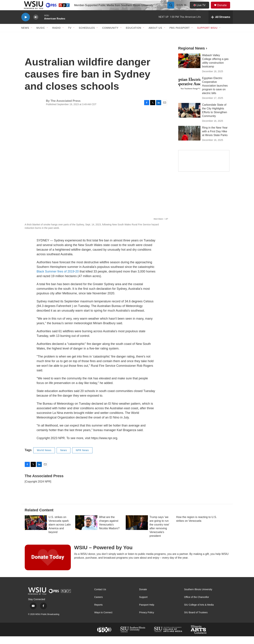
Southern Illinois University (198, 597)
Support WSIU (207, 36)
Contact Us (100, 597)
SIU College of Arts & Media (199, 612)
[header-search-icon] (171, 9)
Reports (99, 612)
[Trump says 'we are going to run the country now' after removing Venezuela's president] (137, 530)
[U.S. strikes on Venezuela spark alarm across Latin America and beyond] (36, 530)
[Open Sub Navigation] (32, 36)
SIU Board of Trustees (196, 620)
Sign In (182, 9)
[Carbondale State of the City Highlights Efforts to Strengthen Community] (189, 118)
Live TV (201, 9)
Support (143, 605)
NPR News (82, 458)
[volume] (36, 25)
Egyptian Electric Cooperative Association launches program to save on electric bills (215, 93)
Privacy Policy (147, 620)
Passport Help (147, 612)
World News (44, 458)
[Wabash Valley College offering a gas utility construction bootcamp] (189, 68)
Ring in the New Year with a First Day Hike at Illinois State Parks (215, 139)
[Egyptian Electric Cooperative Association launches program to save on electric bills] (189, 91)
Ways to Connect (103, 620)
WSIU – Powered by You (103, 555)
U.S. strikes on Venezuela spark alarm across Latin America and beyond (60, 532)
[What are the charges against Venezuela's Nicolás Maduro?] (86, 530)
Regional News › (193, 56)
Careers (99, 605)
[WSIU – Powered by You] (48, 565)
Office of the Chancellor (197, 605)
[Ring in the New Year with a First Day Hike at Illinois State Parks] (189, 141)
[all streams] (221, 25)
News (64, 458)
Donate (224, 9)
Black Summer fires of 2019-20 (58, 279)
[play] (26, 25)
